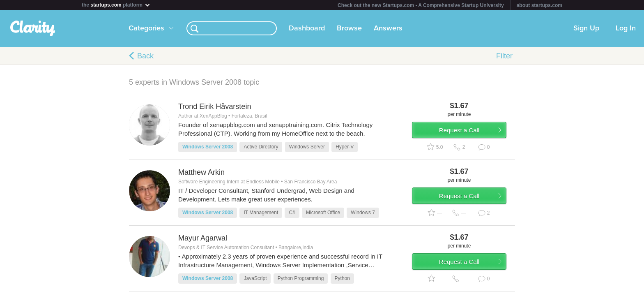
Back (145, 56)
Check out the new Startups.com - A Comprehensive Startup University (421, 5)
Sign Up (586, 28)
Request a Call (467, 133)
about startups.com (539, 5)
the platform (116, 5)
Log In (626, 28)
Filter (504, 56)
